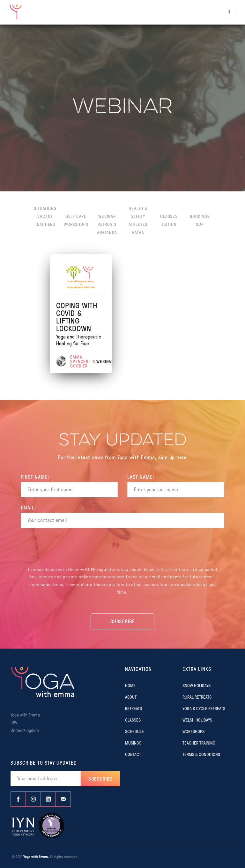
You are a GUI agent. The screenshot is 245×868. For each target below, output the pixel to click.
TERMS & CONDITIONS (201, 754)
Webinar (107, 216)
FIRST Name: (35, 477)
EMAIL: (29, 508)
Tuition (169, 224)
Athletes (138, 224)
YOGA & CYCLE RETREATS (204, 708)
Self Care (76, 216)
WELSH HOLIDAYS (197, 720)
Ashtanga (107, 232)
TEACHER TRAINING (199, 743)
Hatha (138, 232)
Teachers (45, 224)
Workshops (76, 224)
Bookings (200, 216)
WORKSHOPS (193, 731)
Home (130, 685)
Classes (169, 216)
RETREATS (134, 708)
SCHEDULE (134, 731)
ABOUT (131, 697)
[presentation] (122, 548)
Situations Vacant (45, 212)
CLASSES (133, 720)
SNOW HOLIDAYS (197, 685)
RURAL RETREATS (197, 697)
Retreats (107, 224)
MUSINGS (133, 743)
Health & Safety (138, 212)
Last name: (141, 477)
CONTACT (133, 754)
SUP (200, 224)
